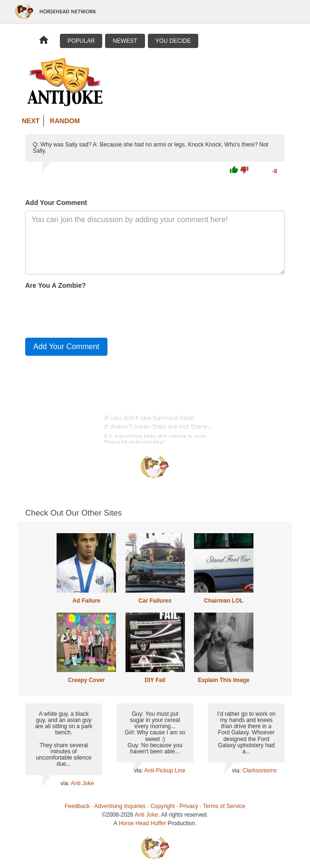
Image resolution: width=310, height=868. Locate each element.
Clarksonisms (260, 770)
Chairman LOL (224, 601)
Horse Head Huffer (142, 823)
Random (65, 121)
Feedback (77, 806)
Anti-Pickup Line (165, 770)
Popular (81, 41)
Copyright (162, 806)
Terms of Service (224, 806)
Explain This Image (224, 680)
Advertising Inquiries (120, 806)
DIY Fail (155, 680)
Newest (125, 41)
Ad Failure (86, 601)
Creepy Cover (87, 680)
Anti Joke (82, 783)
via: (65, 783)
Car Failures (155, 601)
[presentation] (97, 312)
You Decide (173, 41)
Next (31, 121)
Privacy (189, 806)
